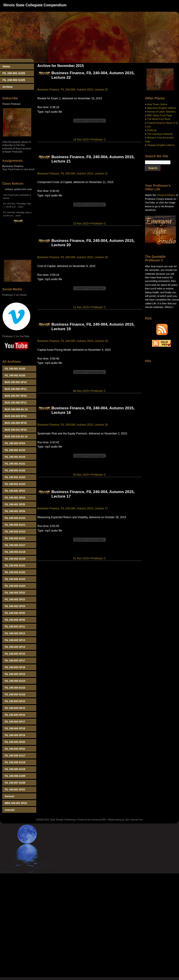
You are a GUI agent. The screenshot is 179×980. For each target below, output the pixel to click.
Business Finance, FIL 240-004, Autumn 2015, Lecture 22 (73, 90)
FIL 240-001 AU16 (15, 457)
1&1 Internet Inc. (134, 820)
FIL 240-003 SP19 (15, 674)
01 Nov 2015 (81, 558)
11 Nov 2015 (81, 307)
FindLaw (152, 130)
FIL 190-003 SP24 (15, 443)
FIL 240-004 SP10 (15, 701)
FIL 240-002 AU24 (15, 586)
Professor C (99, 140)
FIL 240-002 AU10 (15, 518)
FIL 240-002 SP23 (15, 599)
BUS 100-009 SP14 (16, 416)
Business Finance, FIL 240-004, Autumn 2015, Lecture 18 (73, 425)
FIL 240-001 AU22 (15, 470)
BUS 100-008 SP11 (16, 403)
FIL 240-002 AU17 (15, 545)
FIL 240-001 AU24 (15, 484)
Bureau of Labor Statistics (161, 112)
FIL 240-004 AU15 (15, 688)
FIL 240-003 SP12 (15, 633)
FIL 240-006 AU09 (15, 776)
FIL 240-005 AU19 (15, 769)
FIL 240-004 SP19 (15, 735)
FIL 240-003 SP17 (15, 660)
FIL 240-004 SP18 (15, 728)
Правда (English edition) (161, 145)
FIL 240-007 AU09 (15, 783)
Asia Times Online (157, 104)
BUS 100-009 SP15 (16, 423)
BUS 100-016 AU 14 (16, 436)
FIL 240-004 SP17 (15, 722)
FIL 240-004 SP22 (15, 749)
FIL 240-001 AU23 (15, 477)
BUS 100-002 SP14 (16, 382)
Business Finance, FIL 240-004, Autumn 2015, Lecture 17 (73, 508)
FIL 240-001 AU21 (15, 464)
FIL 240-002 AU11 (15, 525)
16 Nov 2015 (81, 140)
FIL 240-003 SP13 (15, 640)
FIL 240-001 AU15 (15, 450)
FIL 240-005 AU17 (15, 756)
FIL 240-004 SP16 (15, 715)
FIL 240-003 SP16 (15, 654)
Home (6, 67)
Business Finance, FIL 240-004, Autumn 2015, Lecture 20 (73, 257)
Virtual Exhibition (166, 195)
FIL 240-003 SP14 (15, 647)
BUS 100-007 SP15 (16, 396)
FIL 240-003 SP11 (15, 627)
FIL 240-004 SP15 (15, 708)
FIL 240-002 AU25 (14, 80)
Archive (7, 87)
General (9, 796)
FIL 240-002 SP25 (15, 613)
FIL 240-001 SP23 (15, 491)
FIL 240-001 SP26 (15, 511)
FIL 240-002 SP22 (15, 593)
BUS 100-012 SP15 (16, 430)
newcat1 (10, 810)
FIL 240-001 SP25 (15, 504)
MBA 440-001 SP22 (16, 803)
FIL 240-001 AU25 (14, 73)
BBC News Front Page (160, 115)
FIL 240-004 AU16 (15, 694)
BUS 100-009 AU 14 (16, 409)
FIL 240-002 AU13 (15, 538)
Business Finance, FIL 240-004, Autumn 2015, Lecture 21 (73, 174)
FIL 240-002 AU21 (15, 565)
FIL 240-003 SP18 (15, 667)
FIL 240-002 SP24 (15, 606)
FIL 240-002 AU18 (15, 552)
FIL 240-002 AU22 (15, 572)
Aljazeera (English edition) (161, 108)
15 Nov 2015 (81, 224)
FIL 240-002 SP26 (15, 620)
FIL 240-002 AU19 (15, 559)
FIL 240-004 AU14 (15, 681)
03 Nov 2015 (81, 475)
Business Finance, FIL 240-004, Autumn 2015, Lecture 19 (73, 341)
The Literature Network (160, 134)
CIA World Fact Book (159, 119)
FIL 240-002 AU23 (15, 579)
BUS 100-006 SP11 (16, 389)
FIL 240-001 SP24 (15, 498)
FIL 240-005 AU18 (15, 762)
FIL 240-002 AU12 (15, 532)
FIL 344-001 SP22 (15, 789)
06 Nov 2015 (81, 391)
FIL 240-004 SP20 (15, 742)
